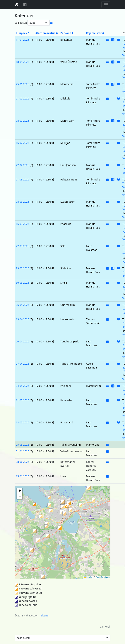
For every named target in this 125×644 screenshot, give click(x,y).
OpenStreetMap (103, 577)
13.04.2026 (23, 319)
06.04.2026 (23, 305)
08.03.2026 (23, 202)
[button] (70, 510)
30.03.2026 (23, 283)
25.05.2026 (23, 445)
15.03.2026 (23, 224)
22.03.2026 (23, 246)
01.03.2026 (23, 179)
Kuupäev (23, 33)
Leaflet (88, 577)
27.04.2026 (23, 364)
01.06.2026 (23, 451)
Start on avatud (47, 33)
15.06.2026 (23, 476)
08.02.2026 (23, 121)
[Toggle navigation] (106, 5)
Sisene (44, 615)
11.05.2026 (23, 400)
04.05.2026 (23, 386)
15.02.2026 (23, 143)
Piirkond (67, 33)
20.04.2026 (23, 341)
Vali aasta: (21, 23)
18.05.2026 (23, 422)
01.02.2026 (23, 98)
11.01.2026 (23, 40)
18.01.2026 (23, 62)
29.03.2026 (23, 268)
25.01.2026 (23, 84)
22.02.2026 (23, 165)
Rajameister (95, 33)
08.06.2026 (23, 462)
